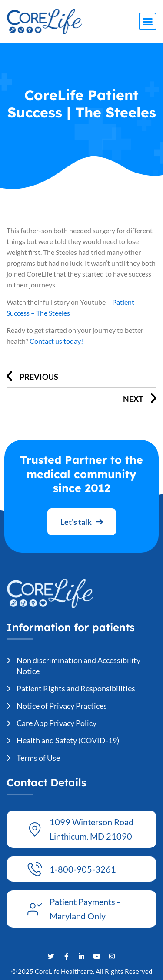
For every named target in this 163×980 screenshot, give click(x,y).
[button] (148, 22)
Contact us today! (56, 341)
